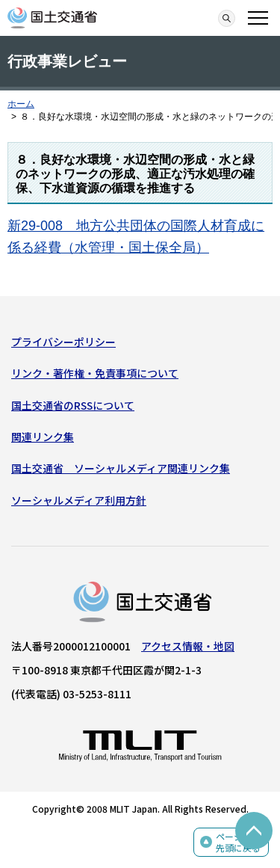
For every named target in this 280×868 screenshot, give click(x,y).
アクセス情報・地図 (188, 646)
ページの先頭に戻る (238, 842)
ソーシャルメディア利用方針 (79, 500)
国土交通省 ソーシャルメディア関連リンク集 (121, 468)
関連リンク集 (43, 437)
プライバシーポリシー (63, 342)
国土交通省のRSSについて (73, 405)
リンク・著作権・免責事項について (95, 373)
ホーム (21, 104)
